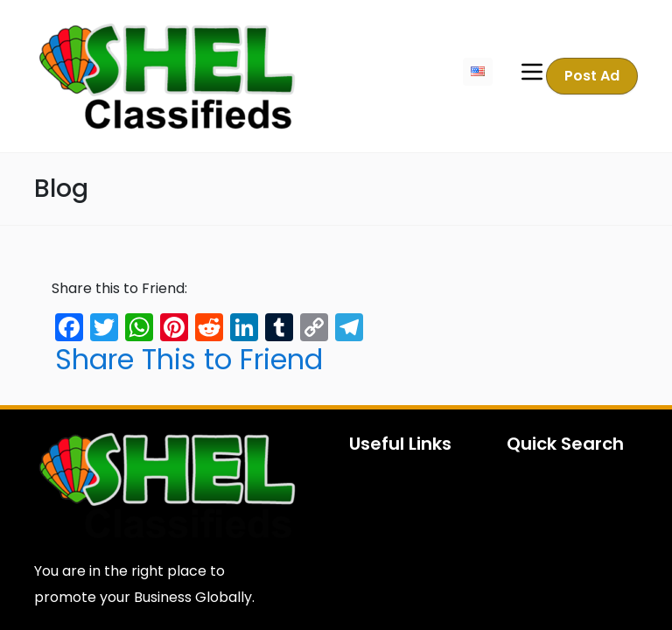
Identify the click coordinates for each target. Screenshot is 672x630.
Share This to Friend (189, 360)
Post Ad (592, 76)
